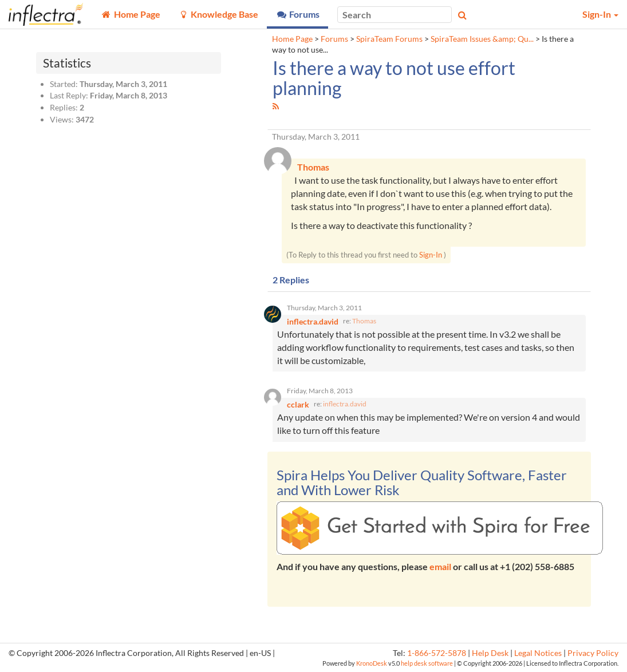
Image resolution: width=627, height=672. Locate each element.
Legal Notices (538, 653)
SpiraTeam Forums (389, 39)
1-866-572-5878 (437, 653)
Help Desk (490, 653)
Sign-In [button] (600, 14)
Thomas (364, 321)
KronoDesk (372, 663)
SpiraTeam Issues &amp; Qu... (482, 39)
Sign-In (431, 255)
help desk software (427, 663)
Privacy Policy (593, 653)
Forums (334, 39)
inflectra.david (345, 404)
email (440, 566)
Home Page (292, 39)
